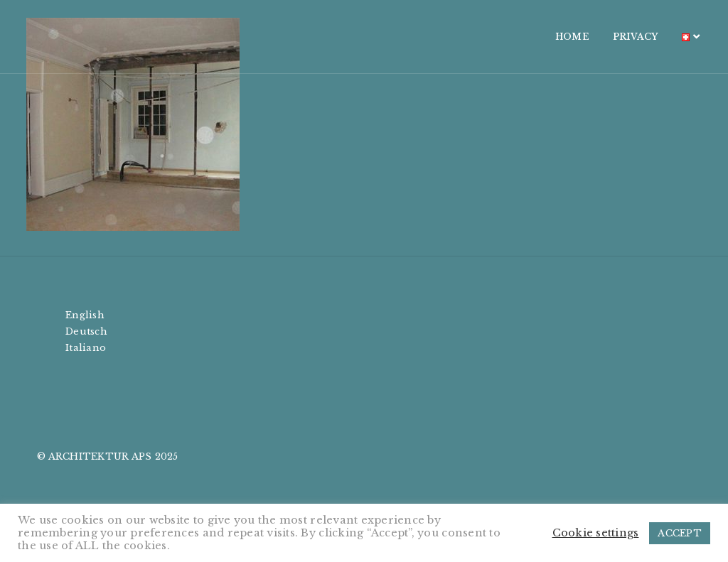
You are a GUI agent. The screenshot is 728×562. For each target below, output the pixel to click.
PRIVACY (616, 37)
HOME (553, 37)
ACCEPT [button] (680, 533)
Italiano (86, 348)
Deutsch (86, 331)
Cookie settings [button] (596, 533)
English (85, 315)
